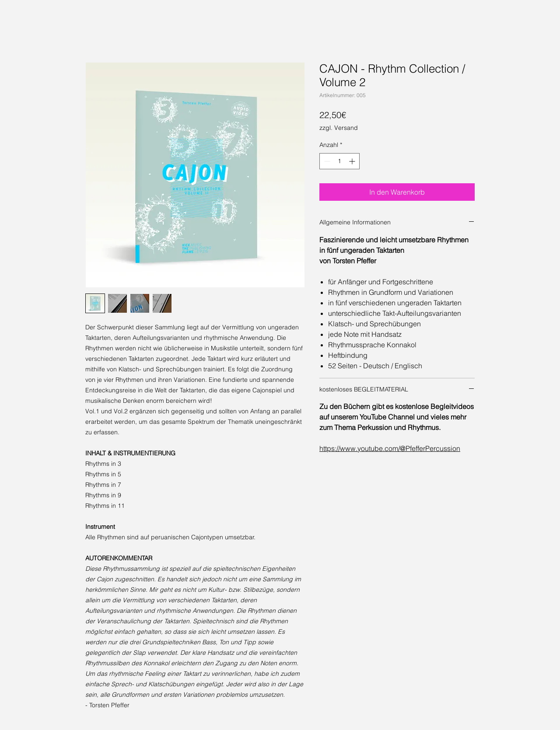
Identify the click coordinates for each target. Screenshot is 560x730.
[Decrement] (326, 161)
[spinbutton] (339, 161)
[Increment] (353, 161)
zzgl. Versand (339, 128)
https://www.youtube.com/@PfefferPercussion (390, 448)
